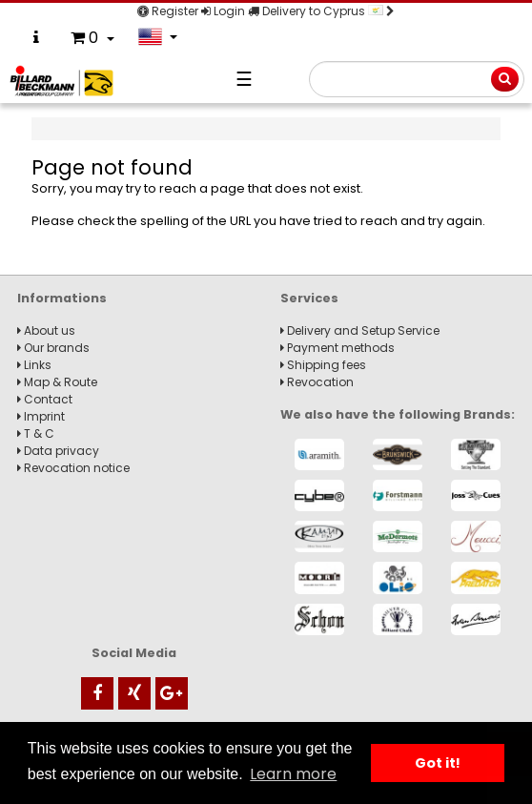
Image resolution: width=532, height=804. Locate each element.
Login (223, 11)
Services (309, 298)
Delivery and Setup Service (360, 330)
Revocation (317, 382)
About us (46, 330)
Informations (62, 298)
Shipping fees (323, 365)
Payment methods (338, 348)
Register (168, 11)
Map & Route (57, 382)
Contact (45, 399)
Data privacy (58, 451)
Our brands (53, 348)
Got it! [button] (438, 763)
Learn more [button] (293, 774)
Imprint (41, 416)
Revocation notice (73, 468)
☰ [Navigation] (244, 79)
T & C (36, 433)
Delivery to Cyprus (321, 11)
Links (34, 365)
